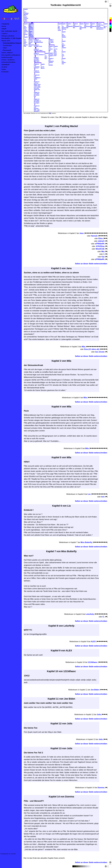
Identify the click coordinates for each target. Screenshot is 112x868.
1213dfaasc (93, 662)
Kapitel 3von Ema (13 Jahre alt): (51, 42)
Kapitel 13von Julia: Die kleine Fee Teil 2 (37, 101)
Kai (103, 257)
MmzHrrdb (100, 249)
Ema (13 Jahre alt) (92, 349)
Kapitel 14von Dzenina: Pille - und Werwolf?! (37, 108)
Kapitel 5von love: (64, 54)
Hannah (94, 236)
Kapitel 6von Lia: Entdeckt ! (39, 54)
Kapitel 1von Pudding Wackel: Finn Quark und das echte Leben (26, 15)
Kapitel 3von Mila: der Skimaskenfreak (38, 41)
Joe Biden (95, 690)
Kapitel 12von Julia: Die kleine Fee (37, 94)
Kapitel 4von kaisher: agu (51, 48)
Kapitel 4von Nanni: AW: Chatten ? (64, 45)
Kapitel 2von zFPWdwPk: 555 (70, 26)
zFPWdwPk (100, 244)
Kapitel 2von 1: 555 (106, 26)
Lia (89, 494)
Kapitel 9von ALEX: (37, 72)
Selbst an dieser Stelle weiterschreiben (91, 264)
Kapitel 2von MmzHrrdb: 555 (93, 26)
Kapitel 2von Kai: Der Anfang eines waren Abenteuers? (100, 26)
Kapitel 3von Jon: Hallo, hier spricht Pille (26, 42)
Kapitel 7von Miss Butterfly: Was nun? (37, 59)
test (103, 497)
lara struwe (100, 352)
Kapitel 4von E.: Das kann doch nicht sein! (56, 51)
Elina (100, 238)
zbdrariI (101, 241)
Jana (81, 233)
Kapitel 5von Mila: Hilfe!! (38, 50)
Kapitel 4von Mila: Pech (38, 46)
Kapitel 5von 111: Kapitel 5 (51, 54)
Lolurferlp (90, 614)
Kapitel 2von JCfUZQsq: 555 (87, 26)
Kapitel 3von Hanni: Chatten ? (64, 35)
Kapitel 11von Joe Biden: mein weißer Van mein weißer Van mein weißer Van (37, 86)
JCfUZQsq (100, 246)
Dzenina (101, 788)
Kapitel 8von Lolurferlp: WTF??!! (37, 66)
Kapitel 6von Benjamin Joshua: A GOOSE (51, 62)
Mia (103, 251)
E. (103, 617)
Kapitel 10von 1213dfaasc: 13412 (37, 77)
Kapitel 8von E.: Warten (43, 66)
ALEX (93, 641)
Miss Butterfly (86, 542)
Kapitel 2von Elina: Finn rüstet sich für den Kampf (26, 29)
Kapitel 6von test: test (47, 56)
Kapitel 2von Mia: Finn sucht (60, 27)
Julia (99, 714)
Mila (83, 347)
